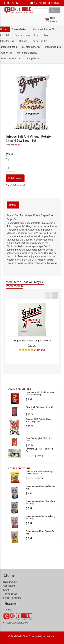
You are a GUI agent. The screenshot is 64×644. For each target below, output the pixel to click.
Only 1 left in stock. (16, 185)
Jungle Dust (33, 59)
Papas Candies (53, 47)
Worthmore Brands (27, 53)
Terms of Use (10, 594)
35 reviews (40, 350)
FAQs (6, 590)
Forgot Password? (13, 598)
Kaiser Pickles (40, 41)
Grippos (23, 41)
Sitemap (8, 610)
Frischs (48, 35)
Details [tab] (13, 205)
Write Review (13, 145)
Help (43, 3)
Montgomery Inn (31, 47)
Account (54, 3)
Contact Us (9, 586)
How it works (10, 582)
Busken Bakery (20, 29)
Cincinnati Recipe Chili (45, 29)
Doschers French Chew (27, 35)
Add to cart (15, 178)
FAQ (34, 3)
